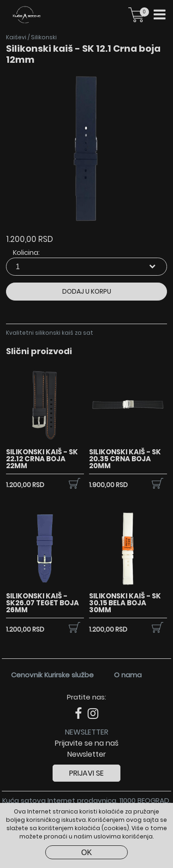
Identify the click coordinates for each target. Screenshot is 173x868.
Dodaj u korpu (87, 291)
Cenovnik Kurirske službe (52, 675)
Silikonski (44, 37)
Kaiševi (16, 37)
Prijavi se (86, 773)
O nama (128, 675)
